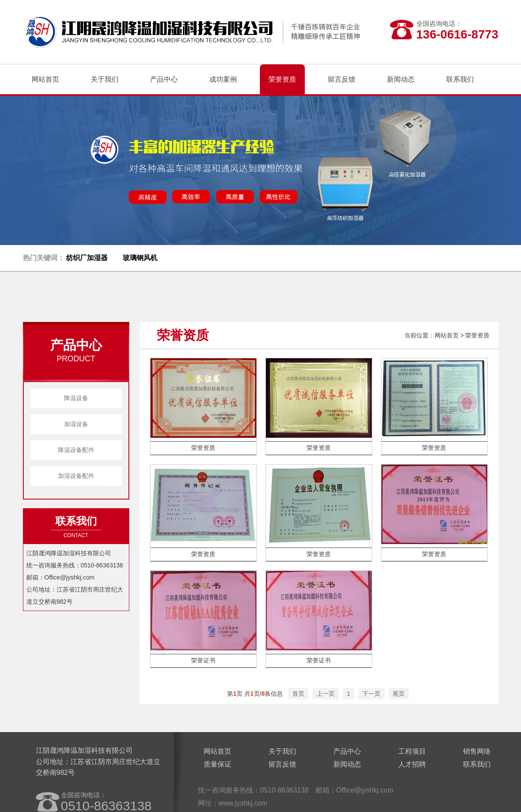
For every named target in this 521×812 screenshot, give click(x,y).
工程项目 (412, 751)
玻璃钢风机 (140, 258)
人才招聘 (412, 764)
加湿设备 (76, 424)
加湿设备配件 (76, 476)
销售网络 (477, 751)
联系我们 (477, 764)
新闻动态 (347, 764)
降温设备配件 (76, 450)
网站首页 (45, 79)
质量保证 (217, 764)
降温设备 (76, 398)
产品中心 (347, 751)
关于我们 (282, 751)
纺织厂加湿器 (87, 258)
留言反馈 (282, 764)
